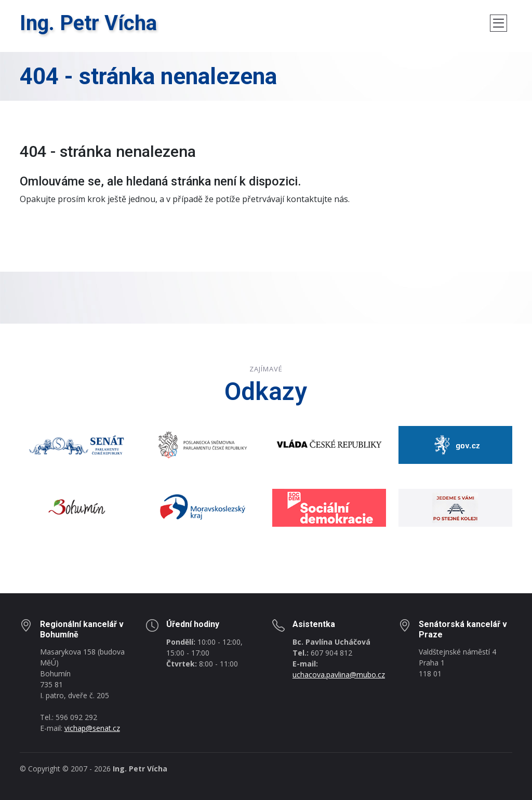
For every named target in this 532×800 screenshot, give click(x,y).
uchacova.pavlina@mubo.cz (339, 675)
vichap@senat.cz (92, 728)
